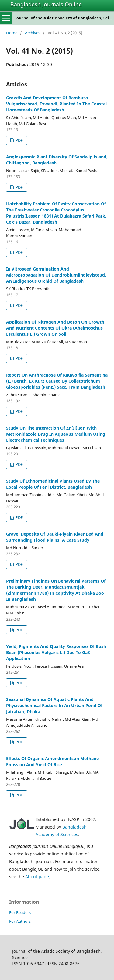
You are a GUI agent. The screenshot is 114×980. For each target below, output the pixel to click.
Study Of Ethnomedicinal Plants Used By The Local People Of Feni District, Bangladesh (53, 484)
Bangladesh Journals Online (46, 4)
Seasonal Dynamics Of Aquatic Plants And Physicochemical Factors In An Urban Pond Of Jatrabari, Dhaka (54, 705)
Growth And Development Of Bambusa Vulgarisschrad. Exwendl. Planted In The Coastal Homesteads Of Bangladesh (56, 104)
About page (37, 877)
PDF (19, 140)
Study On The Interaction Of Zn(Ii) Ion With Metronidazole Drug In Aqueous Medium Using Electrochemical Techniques (56, 434)
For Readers (20, 912)
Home (12, 33)
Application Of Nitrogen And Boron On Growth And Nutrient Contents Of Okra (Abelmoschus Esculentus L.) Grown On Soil (55, 328)
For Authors (20, 921)
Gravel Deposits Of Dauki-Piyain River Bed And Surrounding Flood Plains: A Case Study (55, 537)
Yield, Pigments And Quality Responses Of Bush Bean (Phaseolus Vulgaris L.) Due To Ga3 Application (56, 652)
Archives (33, 33)
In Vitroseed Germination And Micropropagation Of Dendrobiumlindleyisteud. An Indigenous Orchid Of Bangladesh (56, 275)
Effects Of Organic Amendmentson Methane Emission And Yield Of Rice (52, 761)
